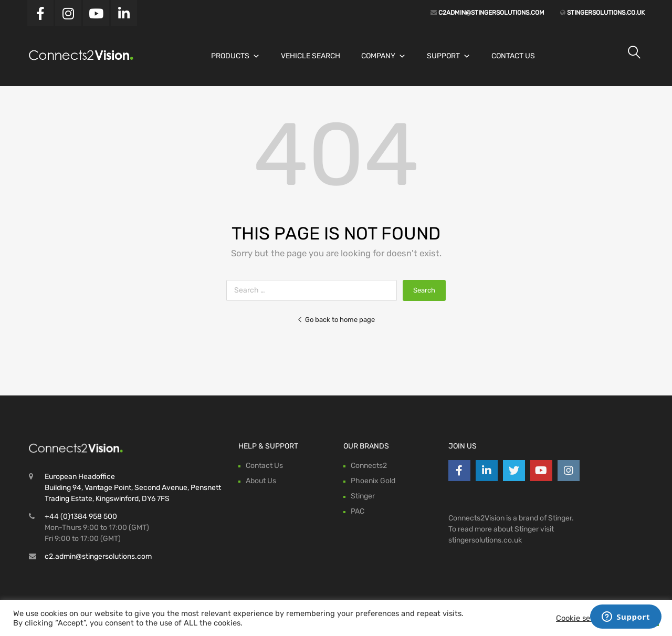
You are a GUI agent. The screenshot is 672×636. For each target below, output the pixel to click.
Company (384, 56)
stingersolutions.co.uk (605, 13)
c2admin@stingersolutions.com (491, 13)
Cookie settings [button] (584, 618)
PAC (358, 511)
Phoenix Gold (373, 481)
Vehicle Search (311, 56)
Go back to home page (336, 320)
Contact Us (513, 56)
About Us (261, 481)
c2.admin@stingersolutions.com (98, 556)
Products (235, 56)
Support (449, 56)
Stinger (363, 496)
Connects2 (369, 466)
